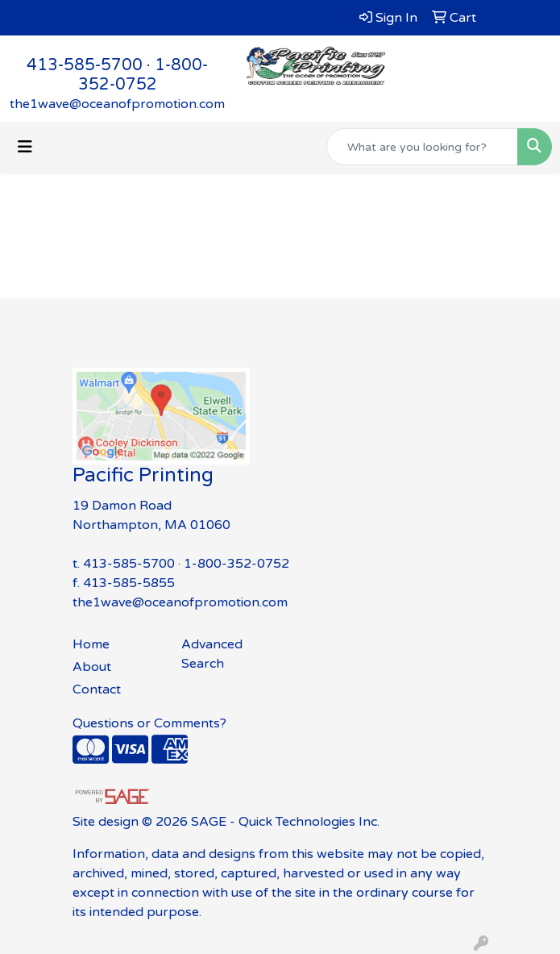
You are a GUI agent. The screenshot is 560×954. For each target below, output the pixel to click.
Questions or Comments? (149, 723)
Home (91, 644)
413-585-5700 (85, 65)
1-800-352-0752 (143, 75)
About (92, 667)
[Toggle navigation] (25, 147)
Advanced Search (212, 654)
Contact (97, 689)
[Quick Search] (422, 147)
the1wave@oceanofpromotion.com (117, 104)
